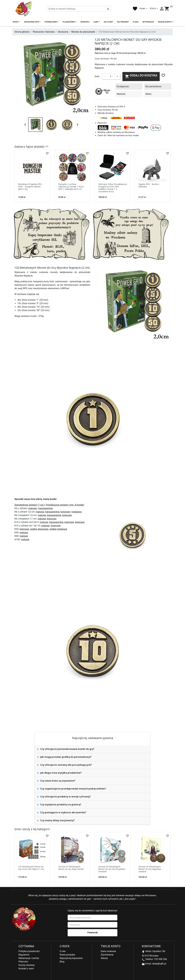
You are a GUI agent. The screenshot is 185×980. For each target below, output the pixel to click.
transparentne (45, 508)
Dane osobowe (108, 951)
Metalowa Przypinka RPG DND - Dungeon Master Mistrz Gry (30, 187)
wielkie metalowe (58, 529)
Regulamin (24, 955)
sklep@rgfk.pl (159, 964)
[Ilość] (111, 76)
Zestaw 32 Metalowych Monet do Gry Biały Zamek (71, 868)
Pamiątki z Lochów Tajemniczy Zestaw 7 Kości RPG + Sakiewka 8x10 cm (71, 187)
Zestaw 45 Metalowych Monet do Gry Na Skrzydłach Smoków (112, 869)
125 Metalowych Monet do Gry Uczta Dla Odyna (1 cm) (31, 868)
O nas (63, 951)
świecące (80, 522)
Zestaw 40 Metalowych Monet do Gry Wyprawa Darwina (150, 869)
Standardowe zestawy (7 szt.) (30, 505)
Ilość (97, 76)
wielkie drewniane (39, 529)
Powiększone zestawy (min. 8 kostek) (65, 505)
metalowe (77, 512)
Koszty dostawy (27, 965)
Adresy (104, 958)
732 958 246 (161, 959)
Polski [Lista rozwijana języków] (143, 9)
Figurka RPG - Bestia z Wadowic (149, 185)
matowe (33, 508)
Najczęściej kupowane (71, 958)
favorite (135, 9)
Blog (62, 962)
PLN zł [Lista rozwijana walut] (153, 9)
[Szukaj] (79, 9)
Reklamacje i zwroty (29, 958)
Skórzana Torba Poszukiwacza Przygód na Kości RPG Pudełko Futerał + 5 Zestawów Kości (113, 188)
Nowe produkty (67, 955)
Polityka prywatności (29, 951)
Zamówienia (107, 955)
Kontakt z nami (26, 969)
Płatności (23, 962)
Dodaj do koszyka (141, 76)
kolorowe (65, 512)
